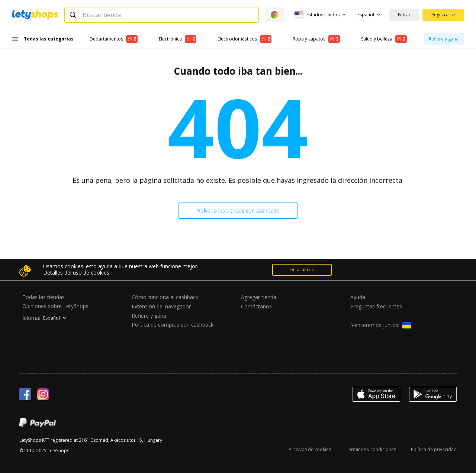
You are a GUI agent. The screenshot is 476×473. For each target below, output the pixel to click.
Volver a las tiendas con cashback (238, 211)
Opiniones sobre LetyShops (55, 306)
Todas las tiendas (44, 297)
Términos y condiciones (371, 449)
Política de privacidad (434, 449)
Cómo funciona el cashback (165, 297)
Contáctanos (256, 306)
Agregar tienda (259, 297)
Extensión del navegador (161, 306)
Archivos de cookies (310, 449)
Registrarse (443, 15)
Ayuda (358, 297)
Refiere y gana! (444, 39)
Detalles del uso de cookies (76, 273)
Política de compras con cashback (173, 325)
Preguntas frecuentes (376, 306)
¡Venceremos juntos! (381, 325)
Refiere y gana (149, 316)
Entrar (404, 15)
